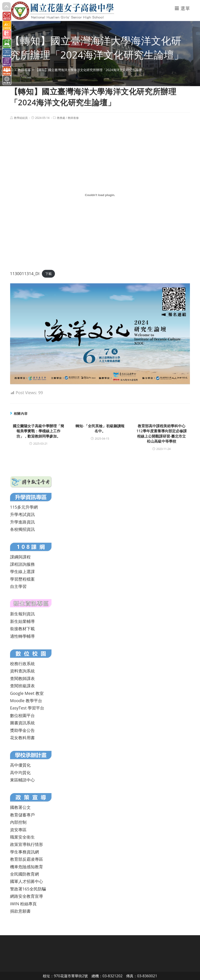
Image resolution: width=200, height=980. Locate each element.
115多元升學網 (24, 507)
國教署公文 (20, 807)
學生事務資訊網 (24, 852)
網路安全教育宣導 (27, 896)
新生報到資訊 (22, 614)
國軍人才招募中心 (27, 881)
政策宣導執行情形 (27, 844)
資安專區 (18, 830)
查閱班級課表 (22, 686)
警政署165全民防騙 (28, 889)
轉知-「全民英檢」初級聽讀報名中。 (100, 428)
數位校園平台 (22, 715)
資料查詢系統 (22, 671)
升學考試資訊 (22, 514)
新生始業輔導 (22, 621)
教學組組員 (21, 118)
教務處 (61, 118)
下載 (49, 274)
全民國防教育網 (24, 874)
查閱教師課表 (22, 678)
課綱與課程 (20, 557)
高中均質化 (20, 773)
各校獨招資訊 (22, 529)
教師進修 (73, 118)
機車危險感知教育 (27, 867)
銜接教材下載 (22, 629)
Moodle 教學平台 (26, 701)
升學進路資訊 (22, 522)
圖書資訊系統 (22, 723)
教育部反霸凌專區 (27, 859)
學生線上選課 (22, 571)
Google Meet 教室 (27, 693)
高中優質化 (20, 765)
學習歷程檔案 (22, 579)
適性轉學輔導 (22, 636)
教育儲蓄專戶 (22, 815)
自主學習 (18, 586)
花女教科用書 (22, 738)
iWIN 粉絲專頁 (23, 904)
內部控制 (18, 822)
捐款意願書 (20, 911)
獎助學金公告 (22, 730)
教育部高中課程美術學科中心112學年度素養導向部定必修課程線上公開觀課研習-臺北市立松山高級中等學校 (161, 434)
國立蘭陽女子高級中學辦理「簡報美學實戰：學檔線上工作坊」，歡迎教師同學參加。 (38, 431)
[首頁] (12, 70)
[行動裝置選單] (182, 8)
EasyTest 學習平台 (27, 708)
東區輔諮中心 (22, 780)
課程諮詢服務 (22, 564)
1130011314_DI (25, 274)
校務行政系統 (22, 664)
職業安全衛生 (22, 837)
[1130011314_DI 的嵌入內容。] (100, 195)
